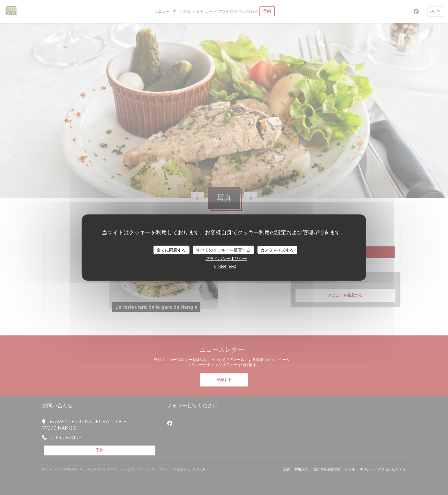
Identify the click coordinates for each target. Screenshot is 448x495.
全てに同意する (171, 250)
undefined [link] (225, 266)
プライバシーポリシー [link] (226, 259)
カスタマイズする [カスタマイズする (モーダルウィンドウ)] (277, 250)
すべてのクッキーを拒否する (223, 250)
